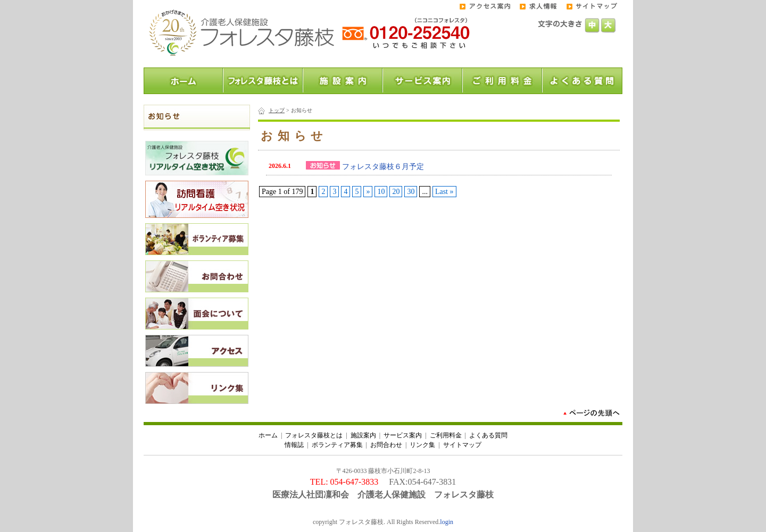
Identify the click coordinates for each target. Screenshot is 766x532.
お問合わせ (386, 445)
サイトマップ (462, 445)
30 (411, 192)
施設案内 (363, 435)
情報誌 (294, 445)
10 (381, 192)
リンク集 (422, 445)
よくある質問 (488, 435)
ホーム (268, 435)
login (447, 522)
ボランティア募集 (337, 445)
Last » (444, 192)
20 (396, 192)
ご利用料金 (446, 435)
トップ (277, 110)
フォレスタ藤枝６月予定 (383, 167)
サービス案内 (403, 435)
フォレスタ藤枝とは (314, 435)
